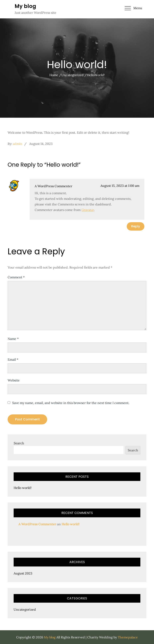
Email (13, 359)
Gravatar (88, 210)
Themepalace (128, 637)
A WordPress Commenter (54, 186)
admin (18, 144)
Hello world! (23, 488)
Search (19, 443)
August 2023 (23, 573)
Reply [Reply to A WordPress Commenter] (136, 226)
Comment (16, 277)
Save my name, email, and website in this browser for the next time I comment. (71, 403)
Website (14, 380)
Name (13, 339)
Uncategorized (25, 609)
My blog (25, 6)
